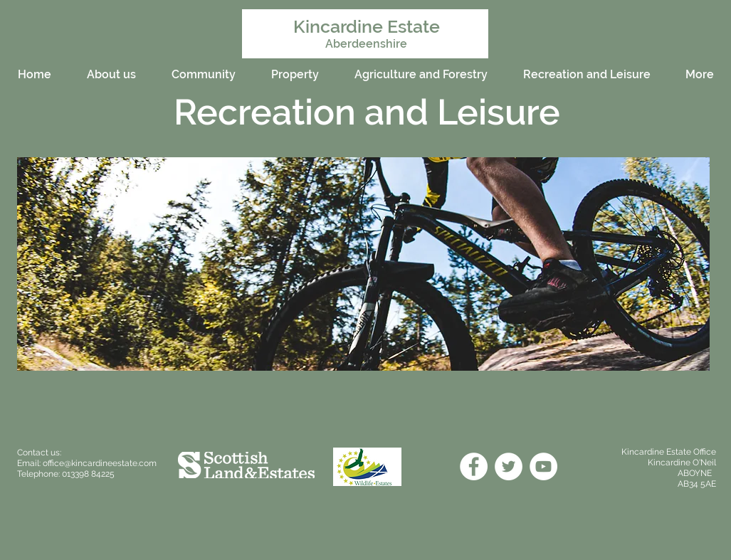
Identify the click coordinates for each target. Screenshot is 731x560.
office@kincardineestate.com (100, 463)
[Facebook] (474, 466)
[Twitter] (509, 466)
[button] (363, 264)
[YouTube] (543, 466)
